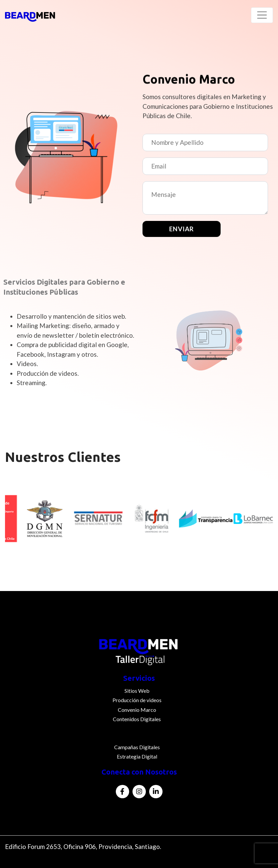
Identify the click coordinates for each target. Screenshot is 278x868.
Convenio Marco (137, 710)
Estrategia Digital (137, 756)
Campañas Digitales (137, 747)
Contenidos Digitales (137, 719)
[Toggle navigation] (262, 15)
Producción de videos (137, 700)
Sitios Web (137, 691)
